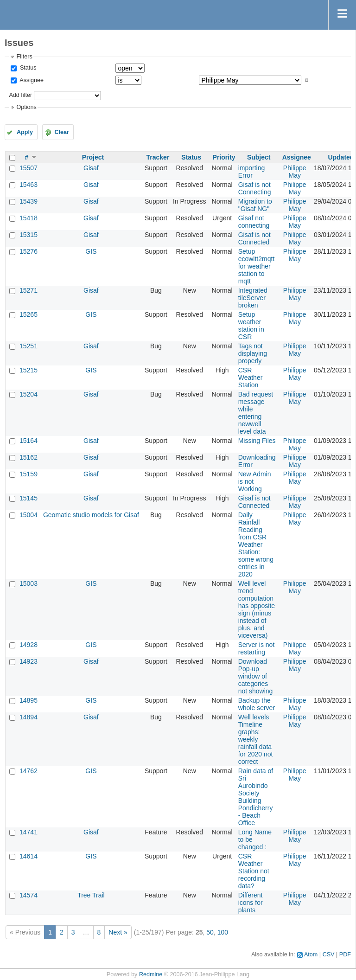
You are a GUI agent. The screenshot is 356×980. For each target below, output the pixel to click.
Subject (259, 157)
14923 (29, 661)
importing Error (252, 172)
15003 (29, 583)
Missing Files (257, 441)
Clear (62, 132)
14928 (29, 645)
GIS (91, 251)
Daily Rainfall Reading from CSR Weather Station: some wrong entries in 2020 (256, 544)
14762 (29, 771)
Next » (118, 932)
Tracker (158, 157)
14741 (29, 832)
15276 (29, 251)
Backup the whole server (257, 704)
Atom (311, 954)
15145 (29, 498)
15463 (29, 185)
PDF (345, 954)
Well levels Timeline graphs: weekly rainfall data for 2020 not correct (256, 739)
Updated (341, 157)
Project (93, 157)
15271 (29, 290)
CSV (329, 954)
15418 (29, 218)
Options (26, 107)
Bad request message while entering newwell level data (256, 413)
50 (210, 932)
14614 (29, 856)
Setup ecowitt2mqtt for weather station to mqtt (257, 266)
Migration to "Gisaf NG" (255, 205)
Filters (24, 57)
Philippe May (295, 172)
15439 (29, 201)
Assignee (31, 80)
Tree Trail (91, 895)
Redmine (151, 974)
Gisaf (91, 168)
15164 (29, 441)
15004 (29, 515)
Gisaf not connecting (254, 222)
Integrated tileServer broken (253, 298)
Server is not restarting (257, 648)
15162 (29, 457)
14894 (29, 717)
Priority (224, 157)
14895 (29, 700)
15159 (29, 474)
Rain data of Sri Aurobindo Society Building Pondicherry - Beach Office (256, 797)
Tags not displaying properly (253, 353)
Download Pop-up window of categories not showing (256, 676)
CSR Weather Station (251, 378)
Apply (25, 132)
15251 (29, 346)
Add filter (20, 95)
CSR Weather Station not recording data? (254, 871)
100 (223, 932)
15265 (29, 314)
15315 (29, 235)
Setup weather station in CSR (251, 326)
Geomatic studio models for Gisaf (91, 515)
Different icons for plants (251, 903)
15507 (29, 168)
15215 (29, 370)
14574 (29, 895)
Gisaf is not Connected (254, 238)
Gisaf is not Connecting (255, 188)
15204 (29, 394)
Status (27, 68)
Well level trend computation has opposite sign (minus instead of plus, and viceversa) (257, 609)
